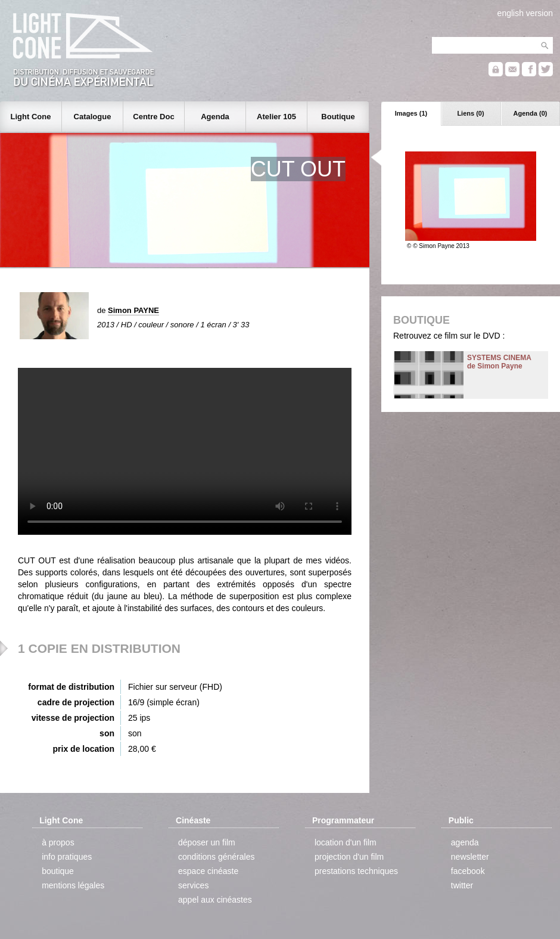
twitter (462, 885)
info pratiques (67, 857)
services (193, 885)
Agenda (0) (531, 113)
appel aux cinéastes (215, 900)
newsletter (470, 857)
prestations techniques (356, 871)
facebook (468, 871)
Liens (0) (470, 113)
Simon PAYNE (133, 310)
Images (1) (411, 113)
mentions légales (73, 885)
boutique (58, 871)
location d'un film (346, 842)
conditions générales (216, 857)
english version (525, 13)
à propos (58, 842)
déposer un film (207, 842)
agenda (465, 842)
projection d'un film (349, 857)
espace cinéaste (208, 871)
